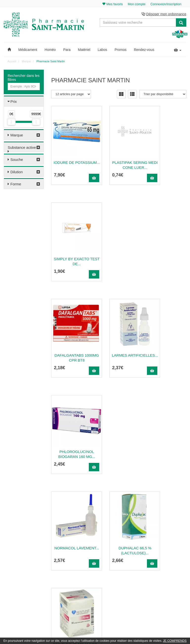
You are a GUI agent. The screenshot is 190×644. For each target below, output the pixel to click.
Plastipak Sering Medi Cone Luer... (119, 155)
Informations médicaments (132, 567)
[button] (9, 50)
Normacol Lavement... (71, 348)
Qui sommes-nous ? (128, 551)
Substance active (22, 148)
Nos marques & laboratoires (70, 589)
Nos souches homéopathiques (71, 584)
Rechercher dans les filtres (24, 78)
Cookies (120, 594)
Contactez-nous (125, 545)
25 (142, 501)
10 (112, 501)
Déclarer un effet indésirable (133, 572)
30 (153, 501)
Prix (14, 102)
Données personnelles (129, 588)
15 (122, 501)
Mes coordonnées (174, 561)
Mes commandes (173, 556)
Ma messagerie (172, 567)
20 (133, 501)
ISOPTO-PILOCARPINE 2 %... (71, 444)
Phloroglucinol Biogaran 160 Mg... (166, 251)
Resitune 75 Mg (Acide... (166, 348)
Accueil (12, 62)
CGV (118, 583)
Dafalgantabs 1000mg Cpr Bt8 (71, 251)
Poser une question (127, 561)
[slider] (11, 123)
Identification (170, 551)
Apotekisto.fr (150, 633)
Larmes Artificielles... (119, 251)
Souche (17, 160)
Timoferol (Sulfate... (119, 444)
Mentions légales (126, 578)
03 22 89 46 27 (63, 545)
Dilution (17, 173)
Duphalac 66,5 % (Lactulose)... (119, 348)
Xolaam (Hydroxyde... (166, 444)
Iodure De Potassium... (71, 155)
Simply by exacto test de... (166, 155)
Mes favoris (170, 572)
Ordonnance (123, 556)
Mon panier (169, 545)
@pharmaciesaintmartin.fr (75, 551)
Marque (17, 136)
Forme (16, 185)
